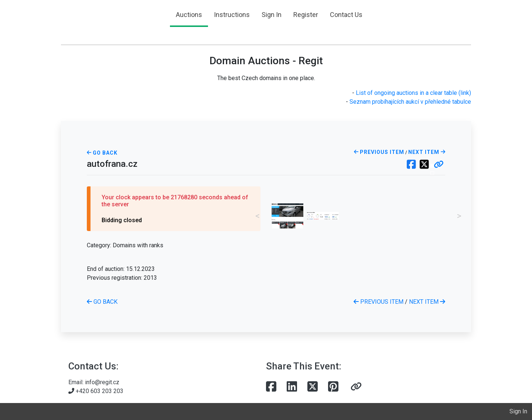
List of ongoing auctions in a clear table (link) (413, 93)
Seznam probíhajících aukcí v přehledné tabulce (410, 102)
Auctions (189, 15)
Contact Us (346, 15)
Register (306, 15)
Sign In (272, 15)
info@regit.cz (102, 382)
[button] (439, 165)
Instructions (232, 15)
